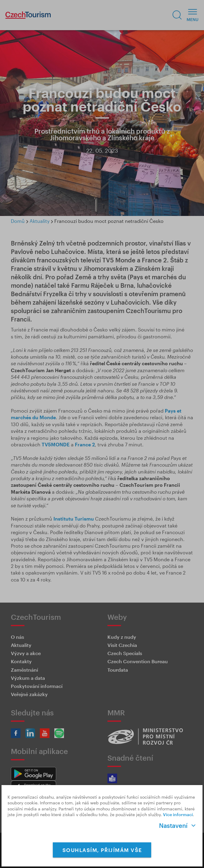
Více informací (178, 814)
